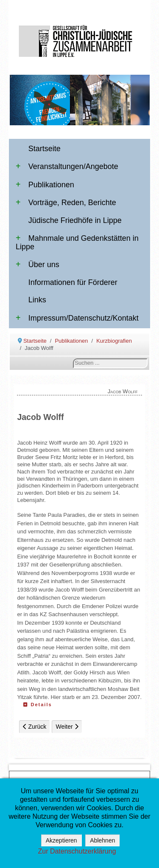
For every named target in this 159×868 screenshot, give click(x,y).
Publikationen (45, 185)
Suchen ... (73, 359)
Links (37, 300)
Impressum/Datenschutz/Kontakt (77, 318)
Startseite (45, 149)
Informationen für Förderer (73, 282)
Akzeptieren (61, 840)
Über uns (38, 265)
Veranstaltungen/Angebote (67, 166)
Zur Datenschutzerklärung (77, 851)
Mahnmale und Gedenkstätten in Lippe (77, 242)
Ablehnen (102, 840)
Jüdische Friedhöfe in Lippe (75, 220)
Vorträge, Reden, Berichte (66, 203)
